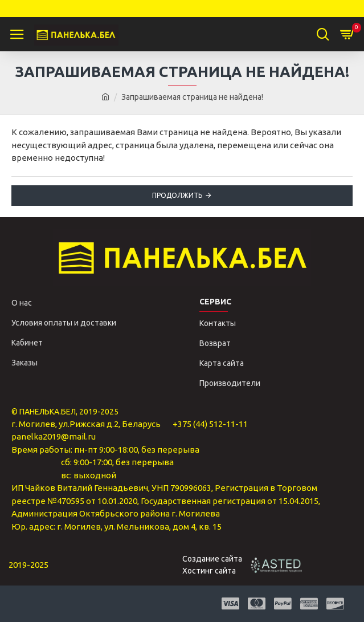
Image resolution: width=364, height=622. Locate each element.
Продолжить (177, 195)
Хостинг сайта (209, 571)
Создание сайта (212, 559)
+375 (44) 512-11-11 (210, 424)
